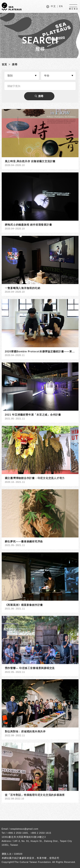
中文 (53, 6)
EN (61, 6)
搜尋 (15, 64)
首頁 (4, 64)
